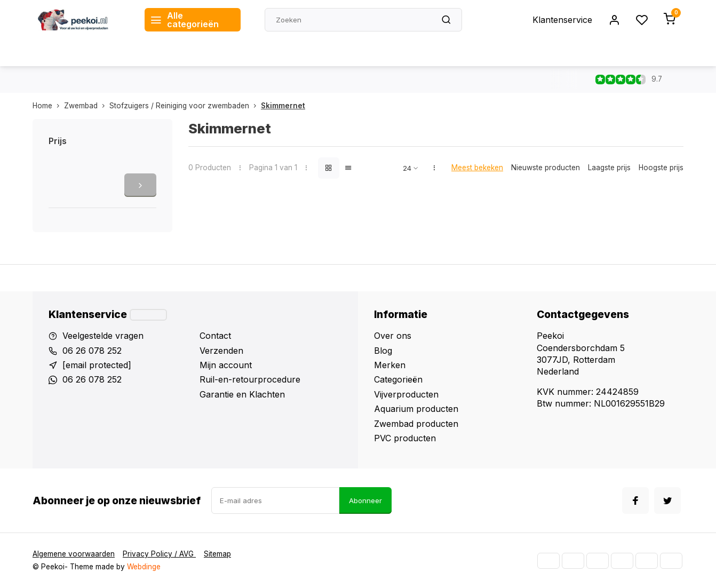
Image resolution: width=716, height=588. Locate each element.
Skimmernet (283, 106)
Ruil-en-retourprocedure (250, 379)
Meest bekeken (477, 168)
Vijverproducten (406, 394)
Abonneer (365, 500)
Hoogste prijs (661, 168)
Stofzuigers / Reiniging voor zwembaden (185, 106)
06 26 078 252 (92, 351)
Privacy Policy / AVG (159, 554)
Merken (390, 365)
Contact (215, 336)
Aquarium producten (416, 409)
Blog (383, 351)
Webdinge (144, 567)
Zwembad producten (416, 424)
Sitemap (217, 554)
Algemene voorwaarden (74, 554)
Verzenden (221, 351)
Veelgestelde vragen (103, 336)
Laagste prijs (609, 168)
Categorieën (398, 379)
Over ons (393, 336)
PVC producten (405, 438)
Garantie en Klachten (242, 394)
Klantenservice (562, 20)
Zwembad (87, 106)
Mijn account (226, 365)
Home (48, 106)
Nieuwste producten (546, 168)
